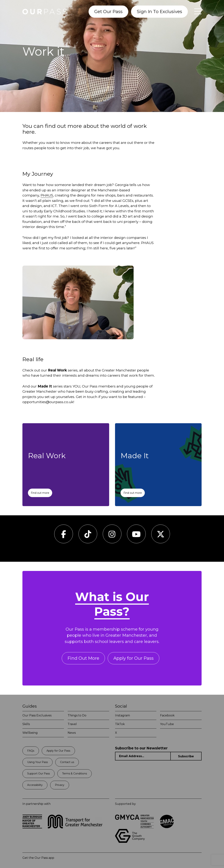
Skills (26, 724)
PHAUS (47, 195)
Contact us (67, 762)
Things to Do (77, 715)
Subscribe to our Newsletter (141, 748)
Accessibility (35, 785)
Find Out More (83, 658)
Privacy (60, 785)
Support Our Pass (38, 774)
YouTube (167, 724)
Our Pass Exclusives (37, 715)
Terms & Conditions (75, 774)
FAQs (31, 751)
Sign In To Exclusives (159, 11)
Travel (72, 724)
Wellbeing (30, 733)
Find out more (40, 493)
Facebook (167, 715)
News (72, 733)
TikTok (120, 724)
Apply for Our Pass (133, 658)
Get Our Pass (108, 11)
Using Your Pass (37, 762)
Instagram (122, 715)
